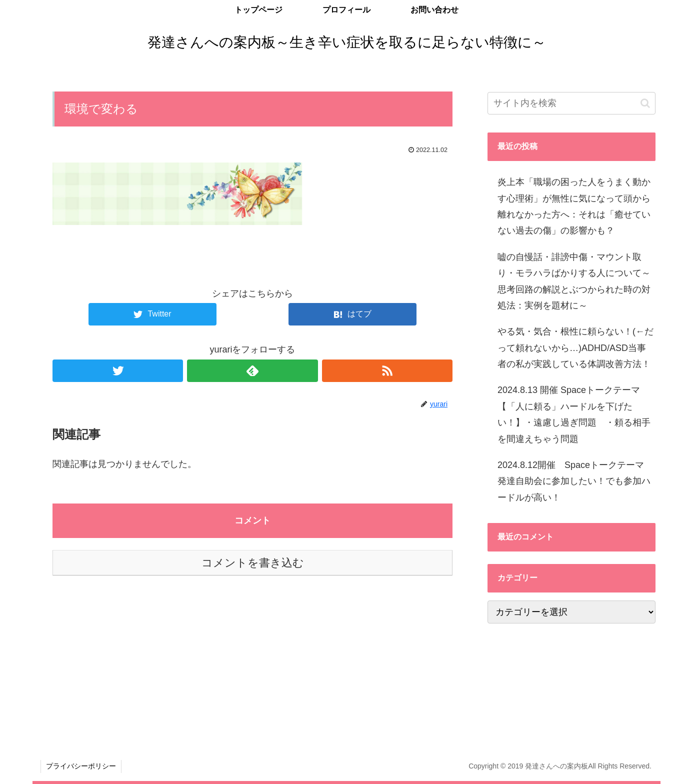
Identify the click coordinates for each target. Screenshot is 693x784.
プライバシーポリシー (81, 766)
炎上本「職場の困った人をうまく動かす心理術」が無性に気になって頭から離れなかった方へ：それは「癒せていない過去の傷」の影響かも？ (574, 206)
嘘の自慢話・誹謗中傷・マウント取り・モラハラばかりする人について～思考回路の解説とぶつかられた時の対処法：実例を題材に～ (574, 281)
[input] (571, 103)
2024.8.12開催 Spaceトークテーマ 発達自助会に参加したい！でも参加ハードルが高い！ (575, 481)
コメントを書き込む (253, 563)
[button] (645, 103)
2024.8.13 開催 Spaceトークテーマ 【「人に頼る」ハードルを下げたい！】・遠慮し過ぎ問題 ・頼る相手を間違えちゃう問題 (574, 414)
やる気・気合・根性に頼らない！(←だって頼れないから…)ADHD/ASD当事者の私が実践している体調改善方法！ (575, 348)
